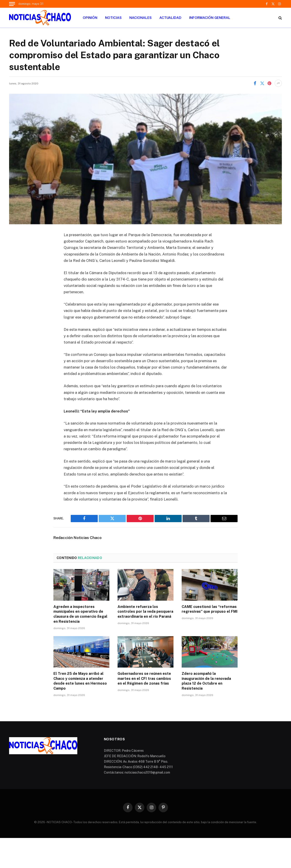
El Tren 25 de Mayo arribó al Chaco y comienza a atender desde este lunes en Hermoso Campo (80, 681)
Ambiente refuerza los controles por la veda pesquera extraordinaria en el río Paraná (145, 612)
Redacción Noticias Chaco (78, 538)
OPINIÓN (90, 18)
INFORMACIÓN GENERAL (210, 18)
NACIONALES (140, 18)
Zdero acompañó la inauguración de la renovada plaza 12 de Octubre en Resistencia (206, 681)
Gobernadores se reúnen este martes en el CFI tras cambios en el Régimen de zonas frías (144, 679)
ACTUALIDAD (170, 18)
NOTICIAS (113, 18)
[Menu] (12, 4)
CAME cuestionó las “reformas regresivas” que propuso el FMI (210, 609)
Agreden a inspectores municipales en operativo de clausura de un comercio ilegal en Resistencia (80, 614)
